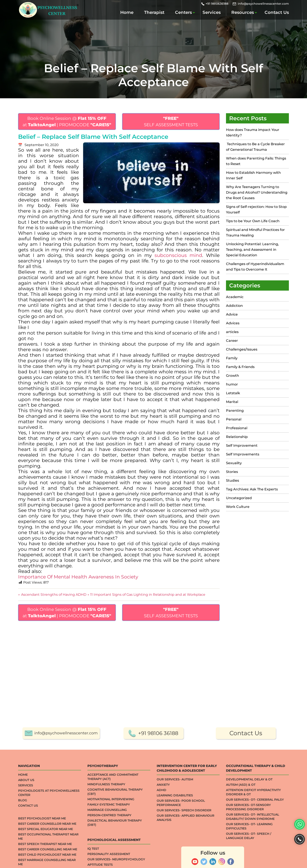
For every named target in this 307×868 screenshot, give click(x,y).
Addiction (234, 306)
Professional (237, 428)
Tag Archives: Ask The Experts (252, 489)
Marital (232, 402)
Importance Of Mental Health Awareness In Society (78, 577)
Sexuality (234, 463)
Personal (234, 419)
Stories (232, 472)
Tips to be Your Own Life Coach (253, 221)
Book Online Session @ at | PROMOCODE (67, 122)
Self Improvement (242, 446)
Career (232, 341)
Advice (232, 314)
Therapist (154, 12)
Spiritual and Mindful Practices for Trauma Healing (255, 233)
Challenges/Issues (242, 349)
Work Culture (238, 507)
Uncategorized (239, 498)
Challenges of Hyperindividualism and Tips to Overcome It (255, 267)
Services (212, 12)
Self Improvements (243, 454)
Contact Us (277, 12)
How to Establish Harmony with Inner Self (253, 175)
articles (232, 332)
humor (232, 384)
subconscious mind (178, 255)
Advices (233, 323)
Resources (243, 12)
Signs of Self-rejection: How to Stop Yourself (256, 209)
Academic (235, 297)
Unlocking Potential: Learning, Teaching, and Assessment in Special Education (252, 250)
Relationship (237, 437)
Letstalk (233, 393)
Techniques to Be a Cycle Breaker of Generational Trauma (255, 147)
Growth (232, 376)
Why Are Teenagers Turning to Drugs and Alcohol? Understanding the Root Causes (257, 192)
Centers (183, 12)
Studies (232, 480)
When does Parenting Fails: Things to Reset (256, 161)
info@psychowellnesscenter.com (263, 4)
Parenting (235, 411)
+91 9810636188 (217, 4)
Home (127, 12)
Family (232, 358)
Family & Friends (240, 367)
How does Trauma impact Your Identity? (253, 133)
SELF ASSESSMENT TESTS (171, 122)
